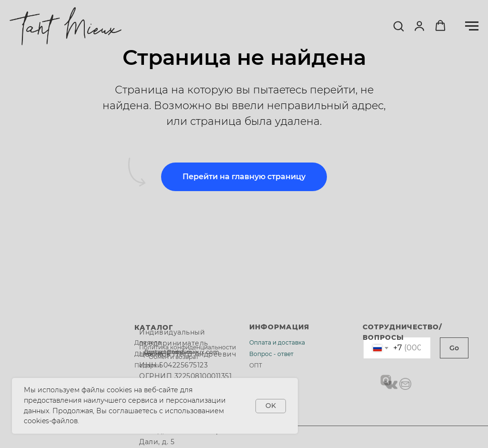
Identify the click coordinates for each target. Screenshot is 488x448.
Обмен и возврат (174, 357)
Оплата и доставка (277, 342)
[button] (398, 26)
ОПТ (256, 365)
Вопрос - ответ (271, 354)
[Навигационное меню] (472, 26)
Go (454, 348)
